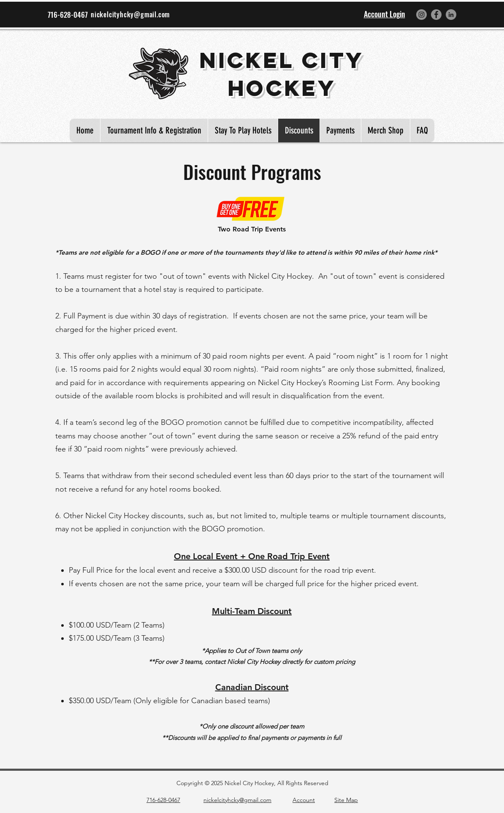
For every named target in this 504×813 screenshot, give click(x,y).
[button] (385, 131)
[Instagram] (421, 15)
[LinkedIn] (451, 15)
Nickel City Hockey (282, 74)
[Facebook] (436, 15)
